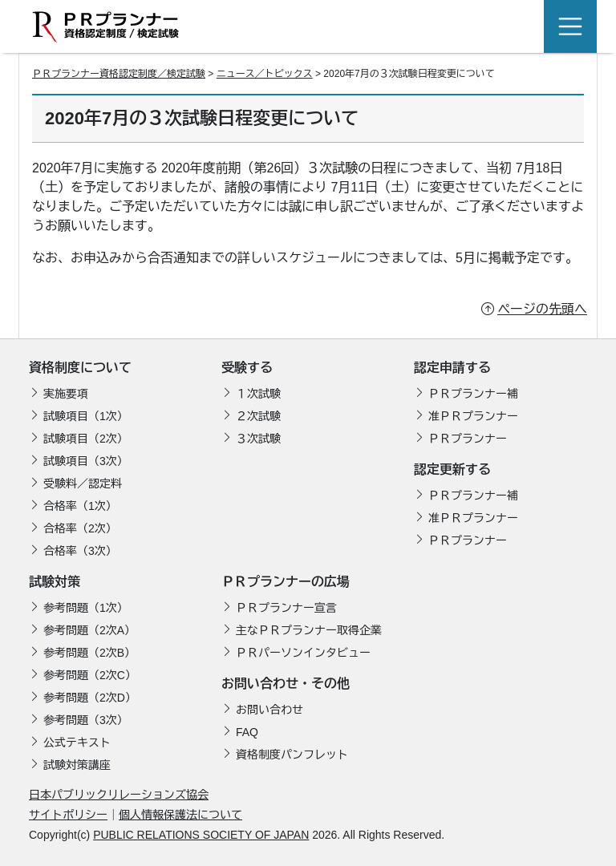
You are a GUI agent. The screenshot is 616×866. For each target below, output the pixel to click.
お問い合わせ (269, 710)
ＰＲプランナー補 (473, 394)
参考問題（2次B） (89, 653)
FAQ (247, 732)
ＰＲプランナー (468, 439)
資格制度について (80, 368)
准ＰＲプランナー (473, 416)
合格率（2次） (80, 528)
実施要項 (66, 394)
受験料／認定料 (83, 484)
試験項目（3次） (86, 461)
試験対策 (55, 582)
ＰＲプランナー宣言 (286, 608)
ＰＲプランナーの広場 (286, 582)
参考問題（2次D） (90, 698)
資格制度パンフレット (292, 755)
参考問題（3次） (86, 720)
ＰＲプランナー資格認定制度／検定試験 (119, 74)
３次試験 (258, 439)
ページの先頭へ (542, 309)
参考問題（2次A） (89, 630)
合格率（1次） (80, 506)
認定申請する (452, 368)
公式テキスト (77, 743)
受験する (247, 368)
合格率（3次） (80, 551)
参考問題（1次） (86, 608)
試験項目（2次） (86, 439)
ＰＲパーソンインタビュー (303, 653)
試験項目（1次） (86, 416)
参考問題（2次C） (90, 675)
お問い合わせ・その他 (286, 684)
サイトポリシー (68, 815)
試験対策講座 (77, 765)
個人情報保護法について (180, 815)
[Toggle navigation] (570, 26)
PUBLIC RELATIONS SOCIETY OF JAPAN (201, 835)
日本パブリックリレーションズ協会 (119, 795)
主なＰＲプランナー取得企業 (309, 630)
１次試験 (258, 394)
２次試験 (258, 416)
